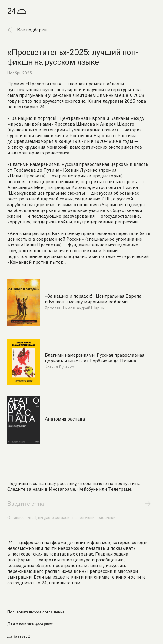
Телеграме (120, 489)
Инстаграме (62, 489)
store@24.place (40, 624)
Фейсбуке (88, 489)
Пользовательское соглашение (36, 612)
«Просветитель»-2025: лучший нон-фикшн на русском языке (73, 56)
